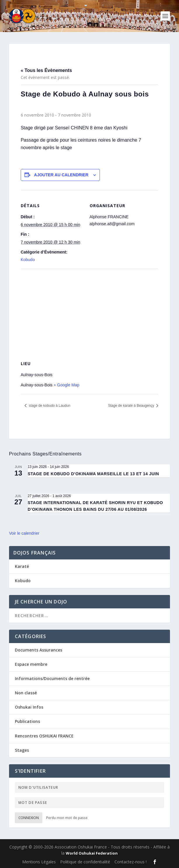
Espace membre (31, 664)
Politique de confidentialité (85, 862)
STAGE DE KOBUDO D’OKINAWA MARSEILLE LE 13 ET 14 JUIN (93, 474)
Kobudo (28, 260)
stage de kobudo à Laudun (49, 406)
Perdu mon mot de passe (67, 818)
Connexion (29, 818)
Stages (22, 750)
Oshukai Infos (29, 707)
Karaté (22, 566)
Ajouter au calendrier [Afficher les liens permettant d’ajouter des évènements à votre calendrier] (61, 175)
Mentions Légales (39, 862)
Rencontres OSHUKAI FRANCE (44, 736)
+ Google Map (66, 385)
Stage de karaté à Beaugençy (132, 406)
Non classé (26, 693)
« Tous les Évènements (46, 70)
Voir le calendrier (24, 533)
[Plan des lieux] (90, 311)
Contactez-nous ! (131, 862)
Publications (27, 721)
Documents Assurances (39, 650)
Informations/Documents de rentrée (52, 678)
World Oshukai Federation (92, 853)
